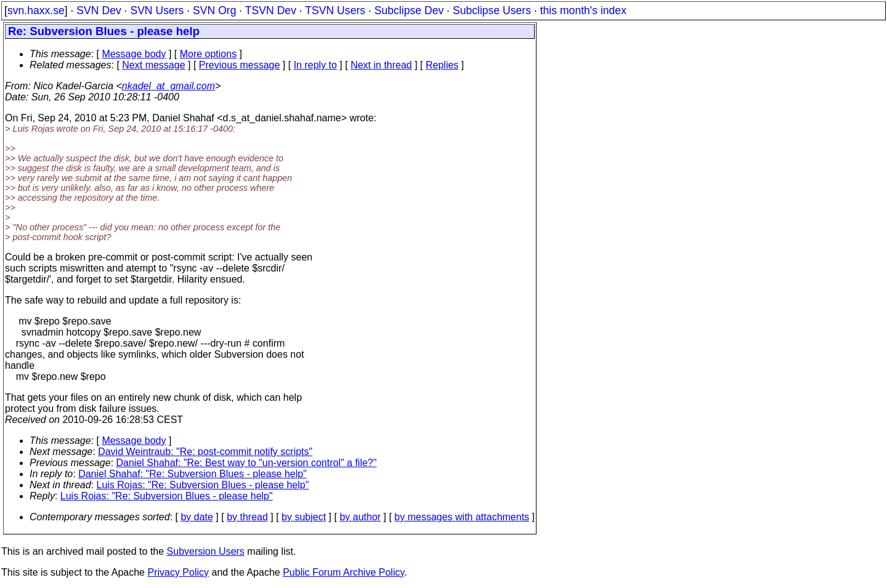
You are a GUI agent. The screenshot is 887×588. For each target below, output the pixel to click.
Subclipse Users (492, 10)
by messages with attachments (462, 517)
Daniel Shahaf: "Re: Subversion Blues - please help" (192, 474)
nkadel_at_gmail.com (168, 86)
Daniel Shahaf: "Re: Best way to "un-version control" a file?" (247, 463)
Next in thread (381, 65)
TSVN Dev (271, 10)
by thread (247, 517)
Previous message (240, 65)
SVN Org (214, 10)
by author (360, 517)
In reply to (315, 65)
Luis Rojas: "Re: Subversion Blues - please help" (203, 485)
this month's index (583, 10)
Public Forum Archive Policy (343, 572)
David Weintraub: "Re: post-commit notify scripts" (205, 452)
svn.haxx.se (36, 10)
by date (196, 517)
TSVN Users (335, 10)
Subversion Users (206, 551)
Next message (153, 65)
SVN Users (157, 10)
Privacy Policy (178, 572)
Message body (134, 54)
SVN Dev (99, 10)
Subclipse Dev (409, 10)
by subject (304, 517)
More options (209, 54)
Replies (442, 65)
